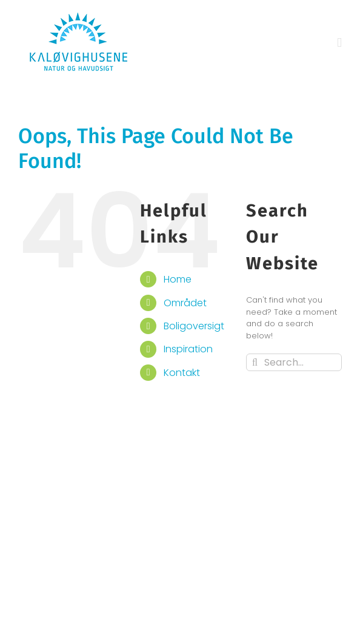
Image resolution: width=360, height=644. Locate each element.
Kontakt (182, 373)
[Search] (255, 362)
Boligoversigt (194, 326)
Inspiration (188, 349)
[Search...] (294, 362)
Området (185, 303)
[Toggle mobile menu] (339, 43)
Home (178, 279)
